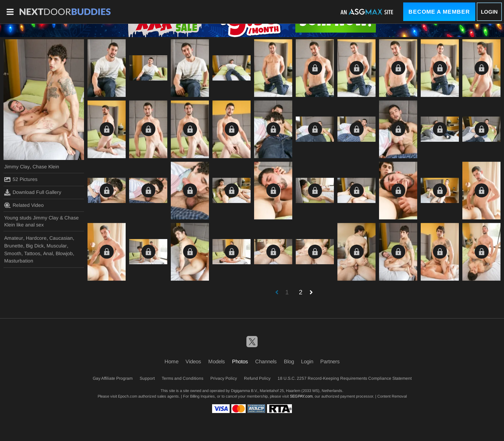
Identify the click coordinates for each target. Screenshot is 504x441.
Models (217, 361)
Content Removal (392, 396)
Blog (289, 361)
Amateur (14, 238)
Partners (330, 361)
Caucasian (61, 238)
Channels (266, 361)
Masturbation (19, 261)
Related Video (24, 205)
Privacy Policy (224, 378)
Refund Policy (257, 378)
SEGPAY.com (301, 396)
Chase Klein (46, 167)
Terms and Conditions (183, 378)
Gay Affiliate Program (113, 378)
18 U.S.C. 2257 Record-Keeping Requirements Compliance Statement (345, 378)
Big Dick (35, 246)
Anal (48, 253)
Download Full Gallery (33, 192)
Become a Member (439, 12)
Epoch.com (128, 396)
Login (489, 12)
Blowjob (64, 253)
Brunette (14, 246)
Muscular (57, 246)
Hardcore (36, 238)
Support (147, 378)
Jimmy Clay (17, 167)
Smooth (13, 253)
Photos (240, 361)
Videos (193, 361)
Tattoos (32, 253)
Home (171, 361)
